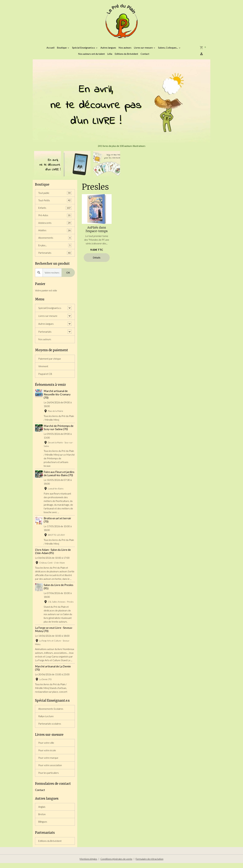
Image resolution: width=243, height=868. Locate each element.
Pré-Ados (55, 217)
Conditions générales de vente (116, 864)
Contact (145, 55)
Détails (97, 259)
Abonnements (55, 240)
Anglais (42, 811)
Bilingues (43, 826)
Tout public (55, 195)
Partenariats (55, 255)
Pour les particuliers (49, 777)
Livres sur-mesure (144, 49)
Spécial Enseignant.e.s (84, 49)
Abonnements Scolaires (51, 712)
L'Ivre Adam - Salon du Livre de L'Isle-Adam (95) (53, 554)
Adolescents (55, 225)
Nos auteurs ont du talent (91, 55)
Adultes (55, 233)
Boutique (62, 49)
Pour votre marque (48, 762)
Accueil (50, 49)
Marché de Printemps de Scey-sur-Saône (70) (59, 430)
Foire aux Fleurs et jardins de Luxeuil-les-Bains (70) (59, 476)
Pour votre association (50, 769)
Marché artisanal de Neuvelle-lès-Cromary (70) (57, 397)
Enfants (55, 210)
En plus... (55, 248)
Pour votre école (47, 754)
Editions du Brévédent (126, 55)
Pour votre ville (46, 746)
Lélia (110, 55)
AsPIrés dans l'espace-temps (97, 231)
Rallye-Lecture (46, 719)
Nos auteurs (125, 49)
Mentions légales (88, 864)
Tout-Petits (55, 202)
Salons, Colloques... (168, 49)
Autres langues (108, 49)
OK (68, 275)
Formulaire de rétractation (150, 864)
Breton (42, 819)
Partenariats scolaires (50, 727)
